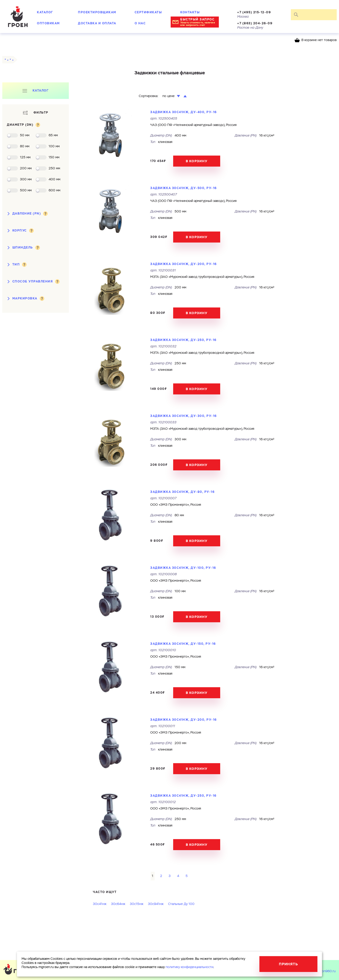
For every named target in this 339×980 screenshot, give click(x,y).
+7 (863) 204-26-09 (255, 23)
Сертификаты (148, 12)
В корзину (197, 161)
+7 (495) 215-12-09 (254, 12)
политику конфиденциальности (189, 967)
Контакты (190, 12)
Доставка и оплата (97, 23)
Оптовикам (48, 23)
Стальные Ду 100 (181, 904)
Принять (288, 964)
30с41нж (100, 904)
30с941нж (156, 904)
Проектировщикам (97, 12)
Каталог (45, 12)
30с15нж (137, 904)
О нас (140, 23)
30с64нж (118, 904)
